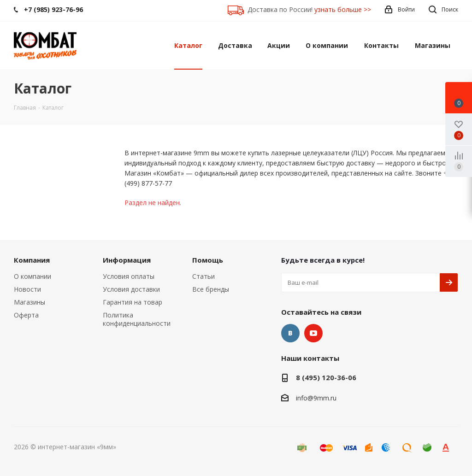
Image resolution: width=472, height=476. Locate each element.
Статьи (204, 276)
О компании (32, 276)
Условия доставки (131, 289)
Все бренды (211, 289)
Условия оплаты (129, 276)
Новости (27, 289)
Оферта (26, 315)
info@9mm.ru (316, 398)
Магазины (29, 302)
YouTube (313, 333)
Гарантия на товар (133, 302)
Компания (32, 260)
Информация (127, 260)
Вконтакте (290, 333)
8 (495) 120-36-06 (326, 377)
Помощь (208, 260)
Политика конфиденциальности (137, 319)
